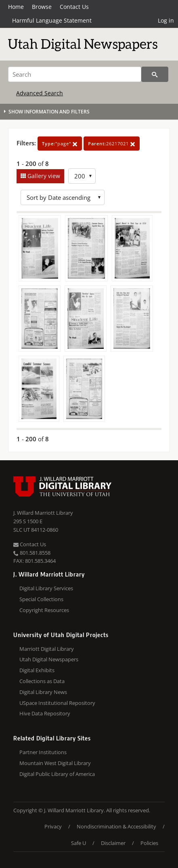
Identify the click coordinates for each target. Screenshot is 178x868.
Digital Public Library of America (57, 774)
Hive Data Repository (45, 713)
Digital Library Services (46, 588)
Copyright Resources (44, 610)
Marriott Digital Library (47, 649)
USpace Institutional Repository (57, 703)
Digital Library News (43, 692)
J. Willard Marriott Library (43, 513)
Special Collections (41, 599)
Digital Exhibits (37, 670)
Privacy (53, 826)
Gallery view (43, 176)
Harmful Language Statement (52, 20)
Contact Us (74, 7)
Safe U (79, 843)
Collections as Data (42, 681)
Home (16, 7)
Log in (166, 20)
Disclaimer (113, 843)
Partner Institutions (43, 752)
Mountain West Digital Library (55, 763)
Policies (149, 843)
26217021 (112, 144)
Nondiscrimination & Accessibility (116, 826)
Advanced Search (40, 93)
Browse (42, 7)
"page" (60, 144)
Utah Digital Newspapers (49, 659)
